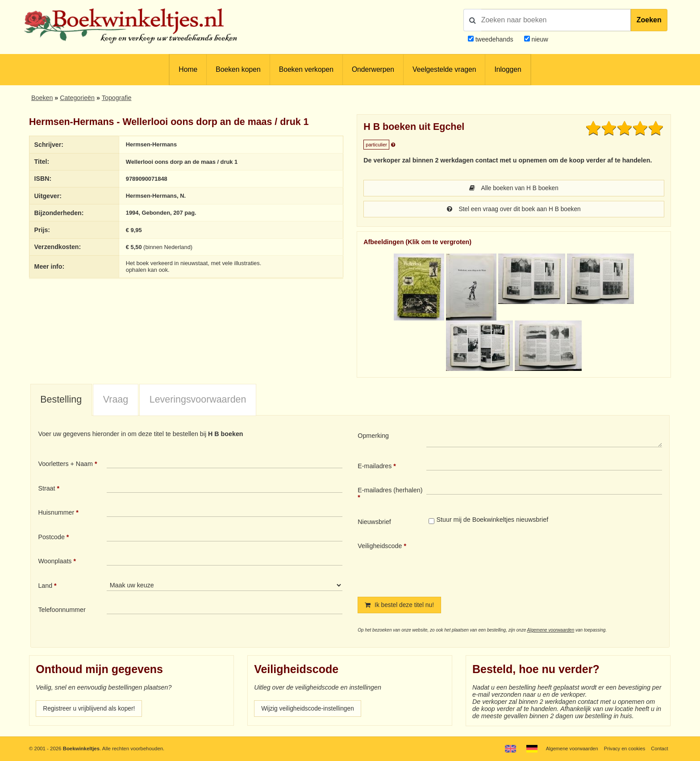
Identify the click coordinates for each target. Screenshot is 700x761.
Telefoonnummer (62, 611)
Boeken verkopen (306, 69)
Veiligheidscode (380, 547)
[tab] (61, 401)
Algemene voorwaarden (551, 631)
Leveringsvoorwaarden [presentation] (198, 400)
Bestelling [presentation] (61, 400)
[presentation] (501, 563)
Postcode (51, 538)
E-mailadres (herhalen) (390, 491)
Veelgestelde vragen (444, 69)
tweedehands (494, 39)
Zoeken (649, 20)
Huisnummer (56, 513)
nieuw (539, 39)
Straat (46, 489)
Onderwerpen (373, 69)
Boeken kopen (238, 69)
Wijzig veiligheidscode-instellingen (309, 710)
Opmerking (373, 437)
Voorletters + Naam (65, 465)
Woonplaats (55, 562)
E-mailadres (375, 467)
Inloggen (508, 69)
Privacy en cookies (623, 749)
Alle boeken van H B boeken (514, 188)
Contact (659, 749)
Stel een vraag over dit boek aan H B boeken (514, 210)
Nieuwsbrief (374, 523)
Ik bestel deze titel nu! (400, 606)
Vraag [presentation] (116, 400)
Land (45, 586)
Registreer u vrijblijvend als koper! (91, 710)
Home (188, 69)
